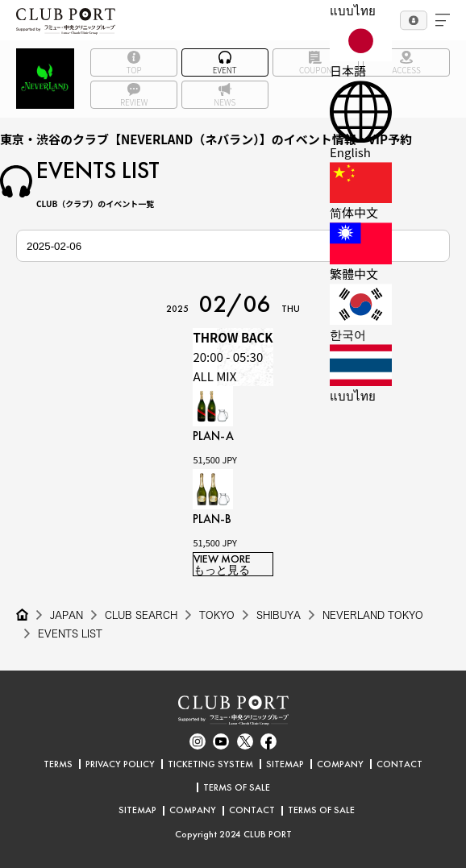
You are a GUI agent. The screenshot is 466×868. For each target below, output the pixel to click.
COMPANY (340, 764)
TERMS (58, 764)
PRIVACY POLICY (120, 764)
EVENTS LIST (70, 633)
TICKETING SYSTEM (210, 764)
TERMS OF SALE (237, 787)
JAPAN (67, 615)
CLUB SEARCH (141, 615)
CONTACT (399, 764)
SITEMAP (285, 764)
